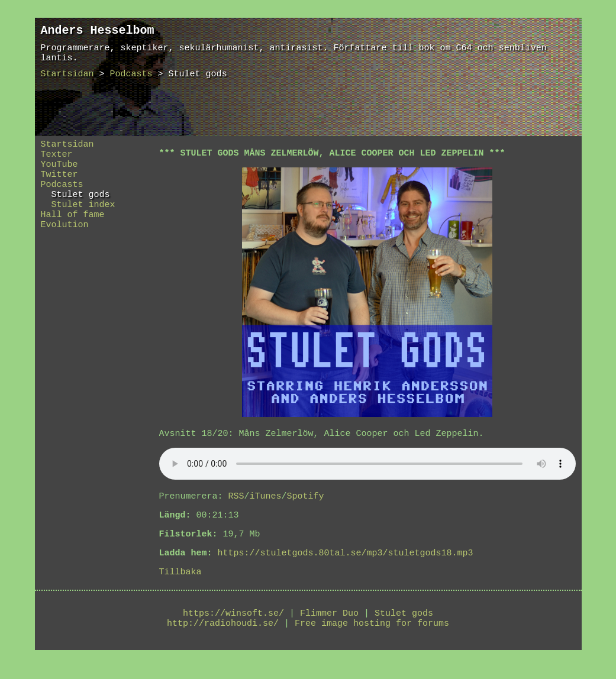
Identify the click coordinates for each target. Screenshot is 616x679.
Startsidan (67, 81)
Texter (57, 157)
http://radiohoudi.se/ (223, 638)
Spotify (306, 500)
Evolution (65, 240)
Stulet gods (75, 205)
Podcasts (131, 81)
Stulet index (78, 216)
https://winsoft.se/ (233, 626)
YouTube (59, 169)
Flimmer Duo (329, 626)
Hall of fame (73, 228)
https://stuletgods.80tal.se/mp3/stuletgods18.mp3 (346, 562)
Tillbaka (180, 583)
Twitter (59, 181)
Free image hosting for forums (372, 638)
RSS (236, 500)
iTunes (266, 500)
